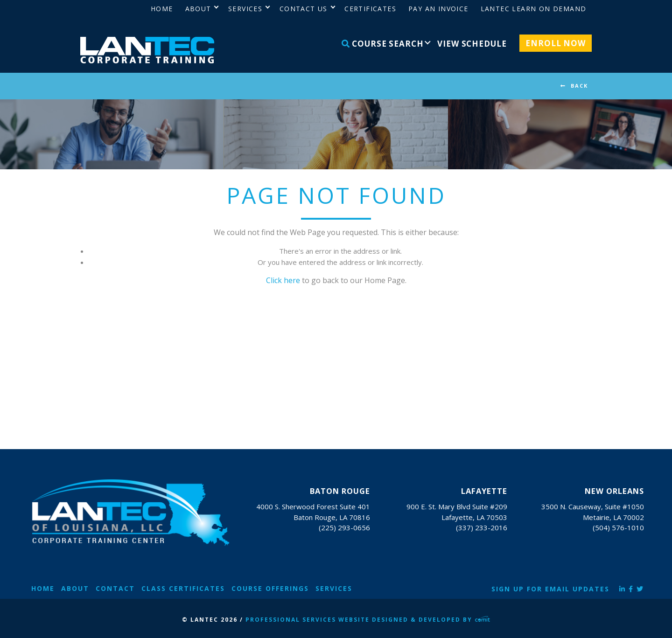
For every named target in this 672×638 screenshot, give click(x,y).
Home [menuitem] (162, 9)
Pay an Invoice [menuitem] (438, 9)
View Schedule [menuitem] (472, 44)
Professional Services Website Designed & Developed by (368, 620)
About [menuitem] (198, 9)
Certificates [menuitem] (370, 9)
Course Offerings (270, 588)
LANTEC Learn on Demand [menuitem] (534, 9)
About (75, 588)
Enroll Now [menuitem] (556, 43)
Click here (283, 280)
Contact (115, 588)
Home (43, 588)
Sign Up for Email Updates (550, 589)
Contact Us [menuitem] (304, 9)
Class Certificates (183, 588)
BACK (579, 86)
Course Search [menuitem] (383, 44)
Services (334, 588)
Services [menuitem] (245, 9)
